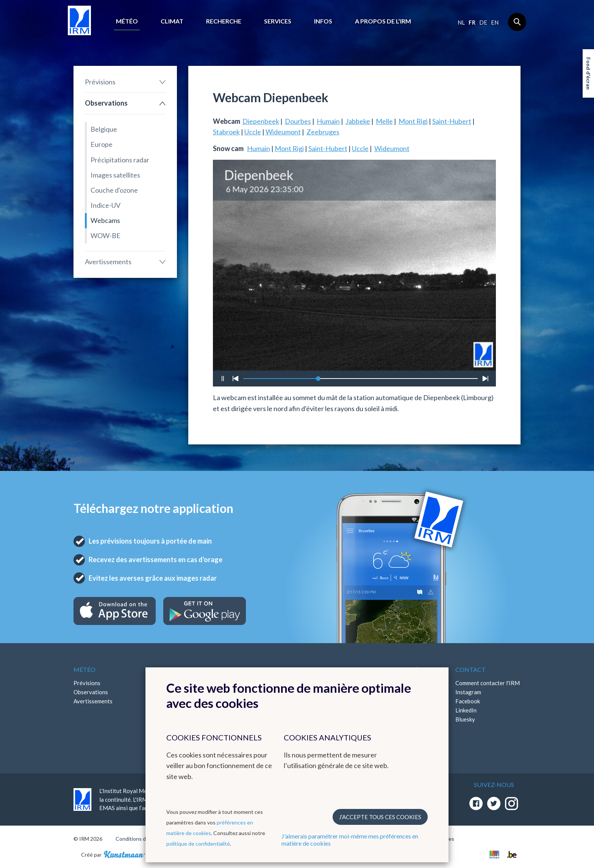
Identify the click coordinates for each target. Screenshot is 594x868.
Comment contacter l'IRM (488, 683)
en (495, 22)
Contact (471, 669)
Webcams (105, 220)
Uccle (253, 132)
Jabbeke (358, 121)
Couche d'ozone (114, 190)
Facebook (468, 701)
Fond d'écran (589, 73)
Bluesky (465, 719)
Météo (127, 21)
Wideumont (283, 132)
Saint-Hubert (452, 121)
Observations (106, 103)
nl (461, 22)
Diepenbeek (261, 121)
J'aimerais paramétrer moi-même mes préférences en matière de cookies (350, 840)
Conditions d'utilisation (143, 839)
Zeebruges (323, 132)
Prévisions (100, 82)
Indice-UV (106, 205)
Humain (328, 121)
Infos (323, 21)
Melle (384, 121)
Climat (172, 21)
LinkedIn (466, 710)
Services (278, 21)
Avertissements (108, 262)
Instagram (468, 692)
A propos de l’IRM (383, 21)
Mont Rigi (413, 121)
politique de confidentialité (198, 844)
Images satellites (115, 175)
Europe (102, 144)
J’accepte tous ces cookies (380, 817)
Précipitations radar (120, 160)
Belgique (104, 129)
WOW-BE (106, 235)
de (483, 22)
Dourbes (298, 121)
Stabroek (226, 132)
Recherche (224, 21)
